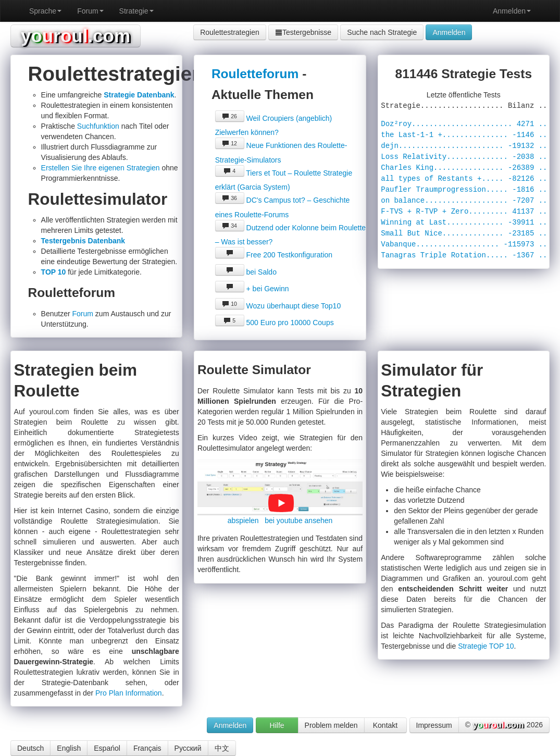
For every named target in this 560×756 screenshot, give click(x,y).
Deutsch (30, 748)
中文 (222, 748)
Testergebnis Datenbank (83, 241)
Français (147, 748)
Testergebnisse (303, 32)
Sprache (45, 11)
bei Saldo (246, 272)
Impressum (434, 725)
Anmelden (512, 11)
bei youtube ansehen (298, 520)
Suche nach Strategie (382, 32)
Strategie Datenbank (139, 95)
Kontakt (385, 725)
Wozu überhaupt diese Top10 (278, 306)
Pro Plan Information (129, 693)
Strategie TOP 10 (486, 646)
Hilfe (277, 725)
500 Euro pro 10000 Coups (275, 323)
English (69, 748)
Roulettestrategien (230, 32)
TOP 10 (54, 272)
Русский (188, 748)
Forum (90, 11)
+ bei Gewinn (252, 289)
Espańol (107, 748)
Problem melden (331, 725)
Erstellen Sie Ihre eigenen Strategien (101, 168)
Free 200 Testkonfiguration (274, 255)
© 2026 (504, 725)
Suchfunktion (98, 126)
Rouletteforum (255, 74)
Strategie (136, 11)
